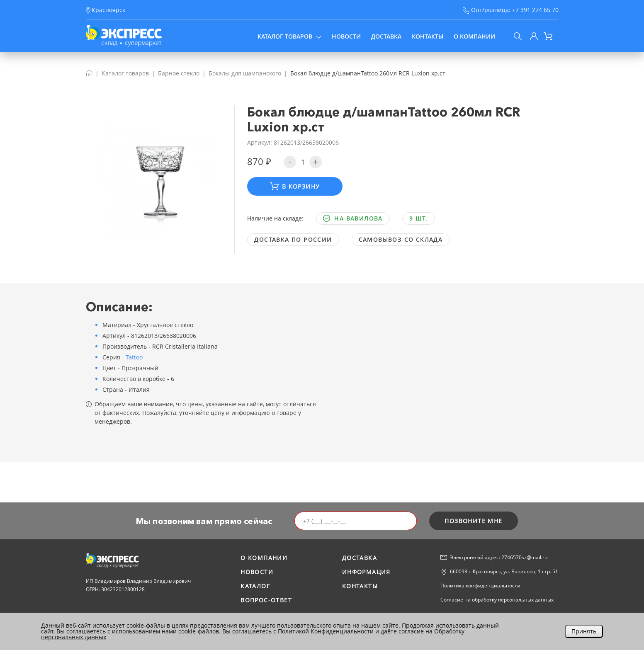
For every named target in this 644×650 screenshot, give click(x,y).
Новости (346, 36)
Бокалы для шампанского (245, 73)
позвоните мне (473, 521)
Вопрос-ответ (266, 600)
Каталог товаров (289, 36)
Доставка (386, 36)
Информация (366, 572)
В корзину (295, 186)
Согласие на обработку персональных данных (497, 600)
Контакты (428, 36)
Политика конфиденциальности (480, 586)
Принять (584, 631)
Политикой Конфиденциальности (326, 631)
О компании (474, 36)
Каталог (255, 586)
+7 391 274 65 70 (535, 10)
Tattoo (134, 357)
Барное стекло (179, 73)
